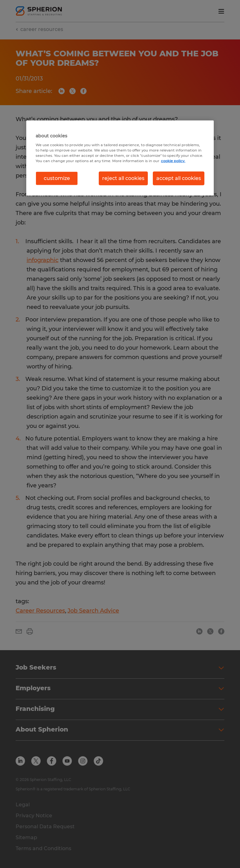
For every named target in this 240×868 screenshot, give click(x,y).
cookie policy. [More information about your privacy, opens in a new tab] (173, 161)
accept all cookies (179, 178)
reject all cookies (123, 178)
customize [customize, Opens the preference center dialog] (57, 178)
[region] (120, 158)
